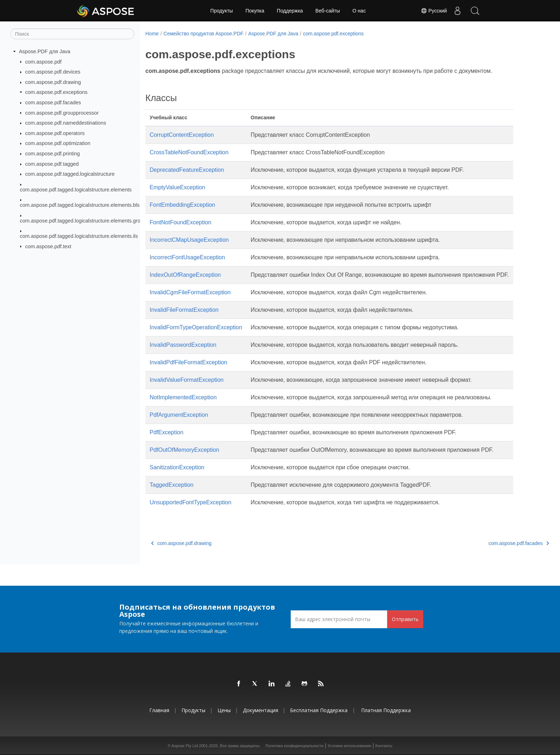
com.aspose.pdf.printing (53, 154)
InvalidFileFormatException (184, 310)
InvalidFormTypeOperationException (196, 327)
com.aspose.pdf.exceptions (56, 92)
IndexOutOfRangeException (185, 275)
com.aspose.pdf (44, 61)
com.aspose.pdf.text (48, 246)
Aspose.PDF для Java (45, 51)
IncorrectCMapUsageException (189, 240)
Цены (224, 710)
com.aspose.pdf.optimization (58, 143)
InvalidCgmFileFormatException (190, 292)
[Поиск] (72, 34)
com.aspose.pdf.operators (55, 133)
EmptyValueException (177, 187)
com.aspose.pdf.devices (53, 72)
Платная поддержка (386, 710)
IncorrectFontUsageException (187, 257)
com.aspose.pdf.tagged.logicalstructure (70, 174)
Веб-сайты (328, 11)
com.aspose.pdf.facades (53, 102)
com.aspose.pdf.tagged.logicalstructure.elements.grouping (87, 220)
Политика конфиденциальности (294, 746)
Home (152, 34)
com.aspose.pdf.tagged (52, 164)
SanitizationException (177, 467)
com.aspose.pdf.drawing (53, 82)
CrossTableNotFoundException (189, 152)
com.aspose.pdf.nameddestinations (66, 123)
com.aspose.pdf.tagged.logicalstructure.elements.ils (79, 236)
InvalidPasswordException (183, 345)
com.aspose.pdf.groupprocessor (62, 112)
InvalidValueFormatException (187, 380)
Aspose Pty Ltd (185, 746)
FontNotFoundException (181, 222)
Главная (159, 710)
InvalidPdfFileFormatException (188, 362)
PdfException (166, 432)
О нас (359, 11)
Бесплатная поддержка (319, 710)
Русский (433, 11)
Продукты (222, 11)
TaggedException (172, 485)
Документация (261, 710)
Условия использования (349, 746)
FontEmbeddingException (182, 205)
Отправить (405, 619)
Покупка (255, 11)
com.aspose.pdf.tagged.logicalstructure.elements (76, 190)
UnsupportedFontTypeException (191, 502)
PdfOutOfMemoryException (184, 450)
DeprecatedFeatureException (187, 170)
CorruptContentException (182, 135)
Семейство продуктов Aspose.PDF (204, 34)
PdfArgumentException (179, 415)
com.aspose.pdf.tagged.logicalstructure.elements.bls (80, 205)
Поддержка (290, 11)
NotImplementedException (183, 397)
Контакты (384, 746)
